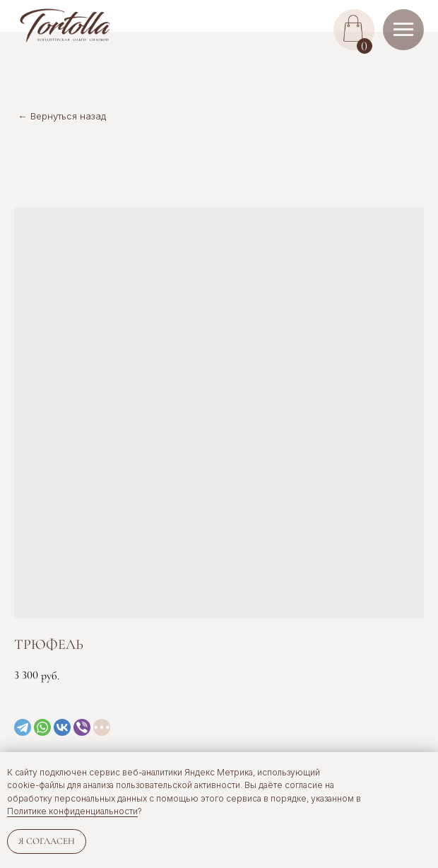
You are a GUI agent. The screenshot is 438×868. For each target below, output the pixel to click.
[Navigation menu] (403, 30)
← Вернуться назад (62, 116)
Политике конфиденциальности (72, 811)
